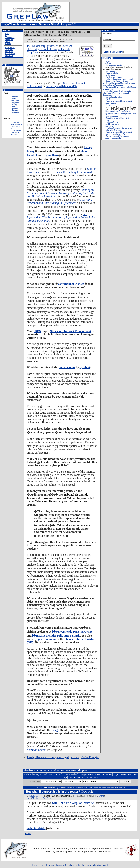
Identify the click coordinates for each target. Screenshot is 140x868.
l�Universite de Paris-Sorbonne (72, 632)
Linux (108, 61)
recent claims (67, 367)
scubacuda (40, 39)
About (7, 34)
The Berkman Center (114, 65)
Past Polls (9, 52)
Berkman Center (15, 98)
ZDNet (108, 63)
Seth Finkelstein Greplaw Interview (73, 803)
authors (90, 865)
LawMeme (15, 122)
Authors (8, 44)
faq (84, 865)
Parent (28, 833)
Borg (55, 730)
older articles (63, 865)
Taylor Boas (50, 155)
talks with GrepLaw (113, 130)
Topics (7, 42)
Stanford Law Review (114, 77)
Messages (9, 40)
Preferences (10, 48)
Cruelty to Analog (15, 133)
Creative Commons (15, 112)
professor (52, 46)
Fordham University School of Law (49, 48)
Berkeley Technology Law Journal (72, 172)
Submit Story (10, 54)
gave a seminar (47, 639)
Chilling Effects (14, 106)
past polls (76, 865)
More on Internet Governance (117, 136)
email (12, 76)
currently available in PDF (61, 86)
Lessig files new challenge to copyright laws (53, 757)
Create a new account (113, 52)
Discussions (10, 38)
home (36, 865)
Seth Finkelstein (35, 796)
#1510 (102, 796)
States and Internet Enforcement (71, 331)
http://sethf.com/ (45, 798)
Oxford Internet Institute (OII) (117, 118)
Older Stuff (9, 50)
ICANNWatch (16, 124)
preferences (101, 865)
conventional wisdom (71, 284)
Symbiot (85, 367)
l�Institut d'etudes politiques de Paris (56, 636)
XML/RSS (9, 56)
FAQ (7, 36)
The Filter (15, 101)
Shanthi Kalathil (112, 73)
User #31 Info (32, 798)
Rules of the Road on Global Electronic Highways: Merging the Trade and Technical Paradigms (61, 193)
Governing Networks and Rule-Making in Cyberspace (59, 201)
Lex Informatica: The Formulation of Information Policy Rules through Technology (61, 217)
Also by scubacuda (113, 138)
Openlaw (14, 109)
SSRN (37, 331)
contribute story (48, 865)
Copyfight (15, 103)
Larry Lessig (110, 71)
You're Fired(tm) (91, 757)
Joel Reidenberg (36, 46)
